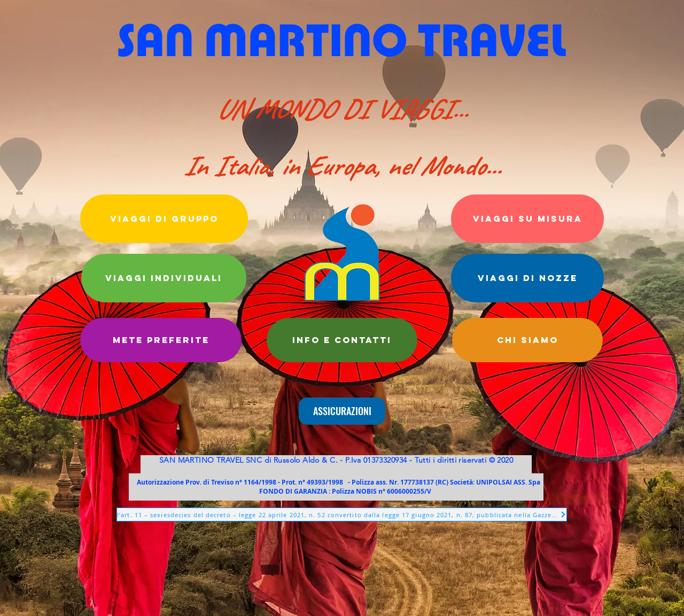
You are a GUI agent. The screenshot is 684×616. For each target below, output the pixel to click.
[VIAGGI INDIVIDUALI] (164, 278)
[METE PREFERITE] (161, 340)
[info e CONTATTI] (342, 340)
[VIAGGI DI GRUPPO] (164, 219)
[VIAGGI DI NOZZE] (527, 278)
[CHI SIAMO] (527, 340)
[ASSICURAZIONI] (342, 411)
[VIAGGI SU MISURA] (527, 219)
